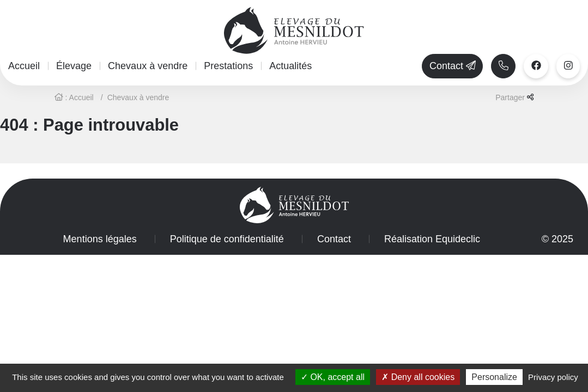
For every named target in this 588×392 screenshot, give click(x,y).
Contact (334, 239)
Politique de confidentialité (227, 239)
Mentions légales (100, 239)
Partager (514, 97)
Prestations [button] (228, 66)
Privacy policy (553, 377)
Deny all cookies (418, 377)
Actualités (290, 66)
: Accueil (74, 97)
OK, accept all (333, 377)
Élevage (74, 66)
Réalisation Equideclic (432, 239)
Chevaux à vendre (148, 66)
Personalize (494, 377)
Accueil (24, 66)
